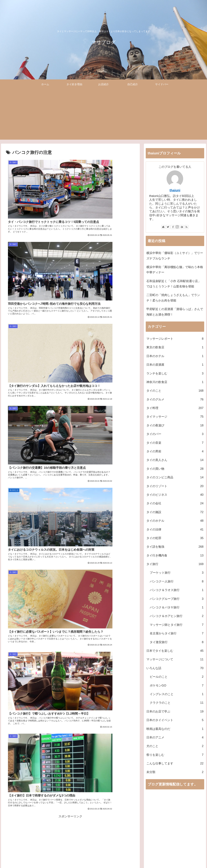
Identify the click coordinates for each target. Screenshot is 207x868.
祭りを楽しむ (175, 755)
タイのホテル (175, 521)
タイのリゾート (175, 486)
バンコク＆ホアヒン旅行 (177, 616)
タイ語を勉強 (175, 547)
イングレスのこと (177, 694)
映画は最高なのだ (175, 729)
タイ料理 (175, 408)
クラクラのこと (177, 703)
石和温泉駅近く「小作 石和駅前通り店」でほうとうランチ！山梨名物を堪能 (174, 284)
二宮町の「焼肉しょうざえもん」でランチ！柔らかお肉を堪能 (173, 298)
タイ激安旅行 (177, 642)
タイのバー (175, 434)
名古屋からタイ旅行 (177, 633)
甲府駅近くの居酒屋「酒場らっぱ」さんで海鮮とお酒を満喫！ (175, 312)
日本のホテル (175, 356)
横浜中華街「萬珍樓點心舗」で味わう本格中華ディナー (175, 270)
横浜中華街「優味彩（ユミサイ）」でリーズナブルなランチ (175, 256)
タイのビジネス (175, 495)
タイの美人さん (175, 460)
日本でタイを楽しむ (175, 651)
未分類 (175, 772)
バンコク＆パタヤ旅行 (177, 607)
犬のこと (175, 746)
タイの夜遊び (175, 425)
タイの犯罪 (175, 538)
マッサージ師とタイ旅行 (177, 625)
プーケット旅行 (177, 573)
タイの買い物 (175, 469)
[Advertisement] (103, 116)
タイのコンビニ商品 (175, 477)
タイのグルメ (175, 399)
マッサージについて (175, 659)
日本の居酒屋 (175, 365)
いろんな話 (175, 668)
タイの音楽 (175, 443)
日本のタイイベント (175, 720)
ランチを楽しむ (175, 373)
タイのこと (175, 391)
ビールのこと (177, 677)
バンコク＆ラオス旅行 (177, 590)
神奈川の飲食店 (175, 382)
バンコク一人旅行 (177, 581)
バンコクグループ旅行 (177, 599)
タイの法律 (175, 529)
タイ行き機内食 (175, 555)
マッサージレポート (175, 339)
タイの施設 (175, 512)
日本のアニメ (175, 737)
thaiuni (175, 190)
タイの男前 (175, 451)
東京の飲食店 (175, 347)
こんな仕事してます (175, 763)
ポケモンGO (177, 685)
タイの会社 (175, 503)
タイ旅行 (175, 564)
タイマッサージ (175, 417)
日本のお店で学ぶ (175, 711)
